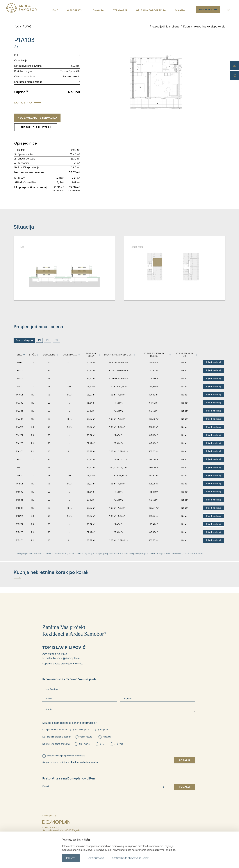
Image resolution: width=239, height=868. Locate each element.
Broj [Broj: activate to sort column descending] (20, 355)
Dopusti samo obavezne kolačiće (130, 858)
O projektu (75, 10)
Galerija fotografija (151, 10)
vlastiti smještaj (82, 730)
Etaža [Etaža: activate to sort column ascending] (32, 355)
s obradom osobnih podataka (83, 762)
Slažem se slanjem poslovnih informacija (66, 756)
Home (55, 10)
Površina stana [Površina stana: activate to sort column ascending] (91, 355)
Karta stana (28, 103)
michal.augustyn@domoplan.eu (58, 850)
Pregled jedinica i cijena (165, 26)
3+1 (102, 744)
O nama (180, 10)
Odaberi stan (208, 10)
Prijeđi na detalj (213, 362)
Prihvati (71, 858)
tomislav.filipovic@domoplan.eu (62, 658)
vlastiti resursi (86, 737)
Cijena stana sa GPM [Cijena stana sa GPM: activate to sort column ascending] (185, 355)
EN (229, 10)
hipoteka (107, 737)
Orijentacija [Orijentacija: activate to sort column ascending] (70, 355)
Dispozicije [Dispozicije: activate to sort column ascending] (49, 355)
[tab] (120, 574)
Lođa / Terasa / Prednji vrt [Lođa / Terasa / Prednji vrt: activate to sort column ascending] (119, 355)
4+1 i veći (119, 744)
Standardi (120, 10)
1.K (17, 26)
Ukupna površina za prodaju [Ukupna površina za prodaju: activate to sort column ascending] (154, 355)
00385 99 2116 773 (52, 847)
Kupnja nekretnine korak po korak (204, 26)
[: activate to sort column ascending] (212, 355)
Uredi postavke (96, 858)
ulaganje (104, 730)
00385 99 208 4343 (55, 654)
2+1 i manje (84, 744)
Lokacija (98, 10)
